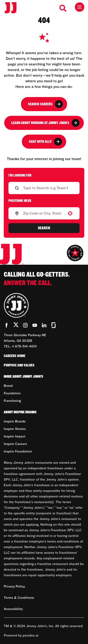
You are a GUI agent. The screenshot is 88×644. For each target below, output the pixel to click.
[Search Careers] (63, 8)
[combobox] (43, 213)
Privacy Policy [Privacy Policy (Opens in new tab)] (14, 587)
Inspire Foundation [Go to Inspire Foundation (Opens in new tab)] (18, 452)
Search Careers (45, 104)
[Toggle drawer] (80, 7)
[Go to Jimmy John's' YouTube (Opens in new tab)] (35, 325)
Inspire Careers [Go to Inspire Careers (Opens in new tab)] (15, 444)
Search (44, 228)
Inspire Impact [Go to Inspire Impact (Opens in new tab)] (15, 437)
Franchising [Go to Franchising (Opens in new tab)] (12, 401)
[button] (70, 213)
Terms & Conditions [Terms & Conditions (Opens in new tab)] (19, 598)
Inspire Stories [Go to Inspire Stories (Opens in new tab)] (15, 429)
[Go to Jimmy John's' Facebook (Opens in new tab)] (7, 325)
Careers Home (15, 356)
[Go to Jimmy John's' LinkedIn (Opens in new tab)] (44, 325)
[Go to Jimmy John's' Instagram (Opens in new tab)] (25, 325)
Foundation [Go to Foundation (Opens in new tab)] (12, 393)
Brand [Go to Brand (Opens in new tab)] (8, 386)
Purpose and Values (19, 365)
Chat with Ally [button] (45, 142)
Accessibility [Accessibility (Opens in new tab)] (13, 609)
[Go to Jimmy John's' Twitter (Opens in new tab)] (16, 326)
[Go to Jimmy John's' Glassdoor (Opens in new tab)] (54, 325)
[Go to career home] (13, 8)
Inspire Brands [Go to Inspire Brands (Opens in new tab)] (15, 422)
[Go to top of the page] (75, 253)
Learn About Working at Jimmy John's (45, 123)
